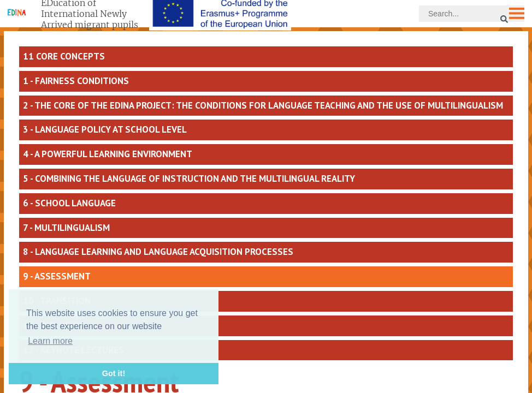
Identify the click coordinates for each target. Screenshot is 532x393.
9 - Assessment (57, 276)
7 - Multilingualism (66, 228)
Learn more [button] (50, 341)
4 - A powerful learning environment (108, 154)
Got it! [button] (114, 373)
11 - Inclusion (54, 325)
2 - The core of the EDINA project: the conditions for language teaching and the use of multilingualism (263, 105)
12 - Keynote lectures (73, 350)
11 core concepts (64, 56)
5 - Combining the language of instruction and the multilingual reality (189, 178)
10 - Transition (57, 301)
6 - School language (69, 203)
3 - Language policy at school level (105, 129)
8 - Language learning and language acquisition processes (158, 252)
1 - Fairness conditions (76, 81)
